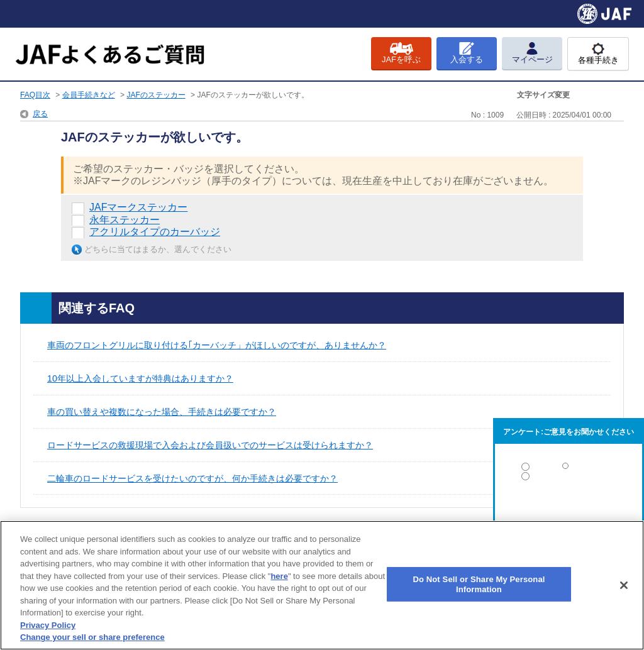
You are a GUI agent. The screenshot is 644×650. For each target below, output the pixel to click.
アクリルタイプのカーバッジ (155, 232)
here (279, 576)
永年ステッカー (125, 220)
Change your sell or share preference (92, 637)
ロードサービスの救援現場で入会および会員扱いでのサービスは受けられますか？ (210, 445)
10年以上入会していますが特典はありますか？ (140, 378)
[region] (322, 585)
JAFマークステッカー (138, 207)
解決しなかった (569, 511)
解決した (569, 469)
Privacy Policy (48, 625)
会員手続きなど (89, 95)
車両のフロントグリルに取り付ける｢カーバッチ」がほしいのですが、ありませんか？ (217, 345)
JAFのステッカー (156, 95)
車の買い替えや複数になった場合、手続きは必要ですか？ (162, 412)
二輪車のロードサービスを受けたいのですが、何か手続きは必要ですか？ (192, 478)
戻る (40, 114)
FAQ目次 (35, 95)
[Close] (624, 585)
